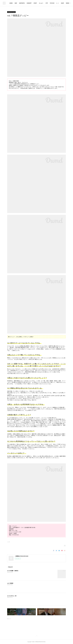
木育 (56, 3)
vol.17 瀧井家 (10, 583)
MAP (25, 3)
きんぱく (51, 3)
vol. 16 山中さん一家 (12, 596)
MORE (67, 3)
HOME (20, 3)
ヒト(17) (9, 542)
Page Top (36, 636)
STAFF (45, 3)
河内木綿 (62, 3)
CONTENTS (31, 3)
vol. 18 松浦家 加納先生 (13, 571)
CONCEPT (39, 3)
